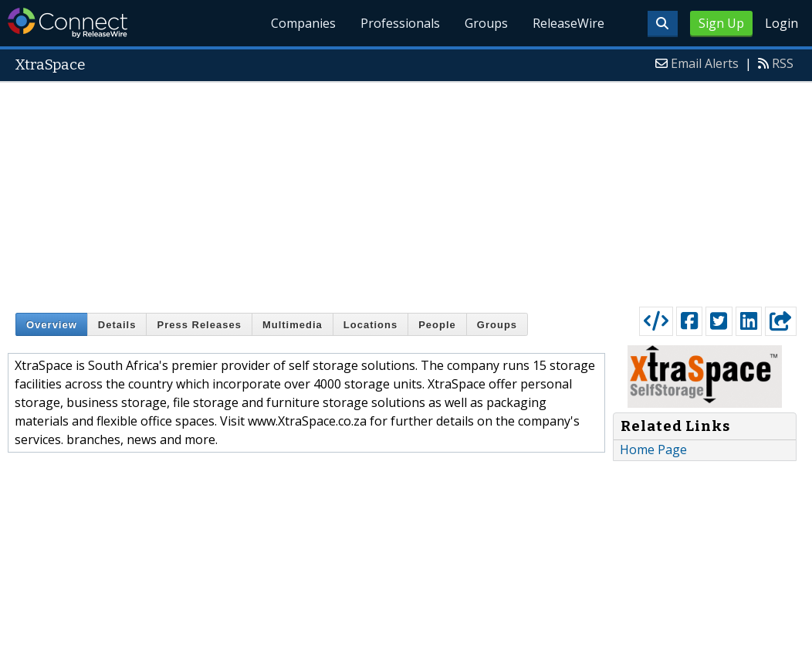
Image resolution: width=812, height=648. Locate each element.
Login (782, 23)
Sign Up (721, 23)
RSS (783, 63)
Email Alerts (705, 63)
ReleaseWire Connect (68, 23)
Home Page (653, 450)
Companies (303, 23)
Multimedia (293, 325)
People (437, 325)
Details (117, 325)
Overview (52, 325)
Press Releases (199, 325)
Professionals (400, 23)
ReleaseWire (568, 23)
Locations (370, 325)
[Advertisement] (406, 191)
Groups (486, 23)
